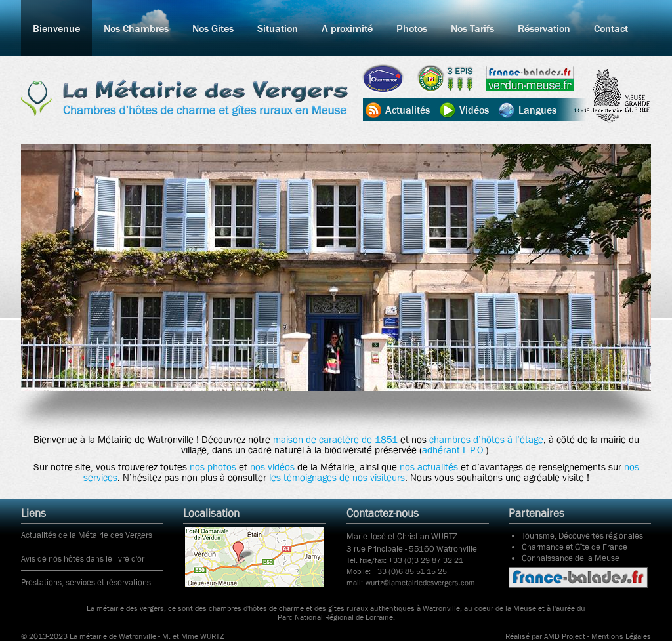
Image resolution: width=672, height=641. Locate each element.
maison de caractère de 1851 (335, 440)
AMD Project (565, 636)
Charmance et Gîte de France (575, 547)
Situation (278, 28)
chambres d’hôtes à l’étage (486, 440)
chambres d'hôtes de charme (256, 608)
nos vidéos (272, 467)
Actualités (408, 110)
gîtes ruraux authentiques (371, 608)
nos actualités (429, 467)
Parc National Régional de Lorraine (335, 617)
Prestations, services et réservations (86, 582)
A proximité (347, 28)
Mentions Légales (621, 636)
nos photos (213, 467)
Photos (412, 28)
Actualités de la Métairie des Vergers (87, 535)
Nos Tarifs (472, 28)
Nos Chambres (136, 28)
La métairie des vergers (125, 608)
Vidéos (474, 110)
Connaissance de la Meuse (571, 558)
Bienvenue (56, 28)
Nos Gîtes (213, 28)
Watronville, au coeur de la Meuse (479, 608)
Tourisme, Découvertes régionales (582, 536)
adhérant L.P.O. (454, 450)
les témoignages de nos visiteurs (337, 478)
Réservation (544, 28)
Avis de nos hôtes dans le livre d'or (83, 559)
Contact (611, 28)
